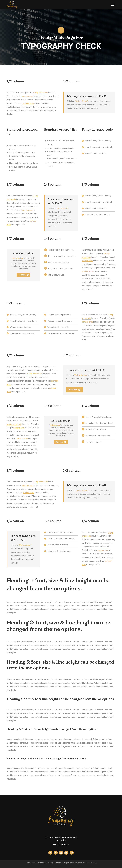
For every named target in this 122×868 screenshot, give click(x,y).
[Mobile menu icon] (113, 5)
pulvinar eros (28, 103)
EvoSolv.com (92, 863)
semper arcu (28, 96)
